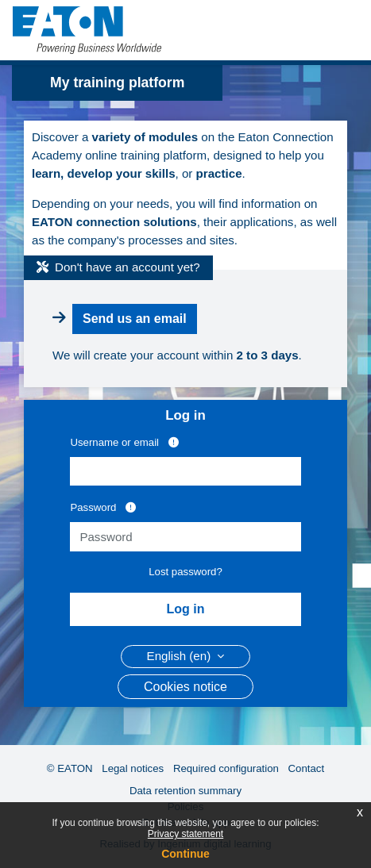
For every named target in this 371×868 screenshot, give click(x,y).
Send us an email (135, 319)
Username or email (124, 442)
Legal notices (133, 768)
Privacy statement (185, 834)
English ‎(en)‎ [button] (181, 656)
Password (103, 507)
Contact (307, 768)
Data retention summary (185, 791)
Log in (186, 609)
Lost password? (185, 572)
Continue (185, 854)
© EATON (70, 768)
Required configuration (226, 768)
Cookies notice (185, 687)
